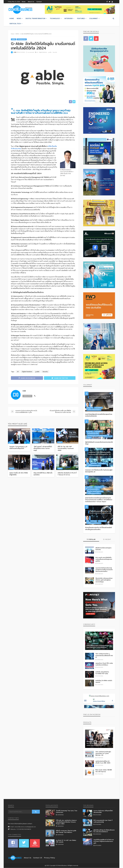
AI (37, 52)
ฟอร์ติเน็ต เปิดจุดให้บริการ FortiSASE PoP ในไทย (102, 673)
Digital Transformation (35, 19)
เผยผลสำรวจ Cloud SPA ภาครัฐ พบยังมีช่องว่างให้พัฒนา (104, 664)
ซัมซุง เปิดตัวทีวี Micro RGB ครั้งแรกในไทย (43, 472)
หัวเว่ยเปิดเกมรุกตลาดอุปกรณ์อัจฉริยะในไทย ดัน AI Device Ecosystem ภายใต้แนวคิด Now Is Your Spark (98, 744)
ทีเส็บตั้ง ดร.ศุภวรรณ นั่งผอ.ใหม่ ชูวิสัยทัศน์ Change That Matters (66, 831)
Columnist (94, 19)
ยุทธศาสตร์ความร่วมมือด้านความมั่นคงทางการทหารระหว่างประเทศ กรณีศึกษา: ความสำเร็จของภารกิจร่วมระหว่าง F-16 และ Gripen (99, 500)
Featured (81, 19)
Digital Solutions (43, 52)
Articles (90, 408)
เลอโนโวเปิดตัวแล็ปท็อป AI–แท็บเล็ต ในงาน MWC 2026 (103, 762)
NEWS (19, 19)
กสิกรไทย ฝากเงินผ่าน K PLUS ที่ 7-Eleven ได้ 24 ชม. (67, 472)
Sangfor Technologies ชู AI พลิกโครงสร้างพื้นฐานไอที (18, 448)
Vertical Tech (15, 24)
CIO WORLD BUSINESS (24, 829)
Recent (107, 539)
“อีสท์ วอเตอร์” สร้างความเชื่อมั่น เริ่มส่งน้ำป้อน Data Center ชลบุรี (43, 448)
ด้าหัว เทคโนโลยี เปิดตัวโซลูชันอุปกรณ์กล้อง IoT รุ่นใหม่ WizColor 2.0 (104, 753)
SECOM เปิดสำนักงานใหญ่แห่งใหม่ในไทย (104, 549)
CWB (15, 52)
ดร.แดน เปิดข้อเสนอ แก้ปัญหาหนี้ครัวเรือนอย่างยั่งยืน (103, 812)
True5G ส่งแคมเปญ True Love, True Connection (65, 812)
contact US (36, 858)
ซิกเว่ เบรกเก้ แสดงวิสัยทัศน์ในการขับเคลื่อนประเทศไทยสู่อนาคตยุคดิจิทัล (103, 559)
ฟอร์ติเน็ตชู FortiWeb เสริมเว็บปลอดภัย (103, 681)
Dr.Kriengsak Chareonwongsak (97, 436)
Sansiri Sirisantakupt (94, 410)
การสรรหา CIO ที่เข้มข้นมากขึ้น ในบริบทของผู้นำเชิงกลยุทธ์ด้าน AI (98, 471)
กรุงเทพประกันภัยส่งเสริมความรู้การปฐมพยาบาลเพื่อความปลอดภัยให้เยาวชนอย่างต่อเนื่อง (104, 570)
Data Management (93, 489)
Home (23, 2)
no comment (31, 52)
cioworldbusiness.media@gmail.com (25, 827)
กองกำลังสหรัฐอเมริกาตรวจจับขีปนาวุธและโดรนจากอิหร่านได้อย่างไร (98, 415)
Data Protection (93, 434)
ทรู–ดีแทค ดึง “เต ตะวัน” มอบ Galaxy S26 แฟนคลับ (65, 841)
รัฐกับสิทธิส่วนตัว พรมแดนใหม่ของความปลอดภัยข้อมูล (99, 443)
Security (55, 52)
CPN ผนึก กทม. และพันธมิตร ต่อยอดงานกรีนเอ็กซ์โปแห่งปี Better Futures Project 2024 (66, 822)
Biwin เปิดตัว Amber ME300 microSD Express (103, 771)
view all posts (27, 396)
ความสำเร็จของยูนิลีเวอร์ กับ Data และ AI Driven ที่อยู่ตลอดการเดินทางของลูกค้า (104, 841)
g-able (50, 52)
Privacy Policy (47, 858)
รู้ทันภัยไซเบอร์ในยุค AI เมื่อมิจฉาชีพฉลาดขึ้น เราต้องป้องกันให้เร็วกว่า (103, 831)
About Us (30, 2)
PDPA (89, 438)
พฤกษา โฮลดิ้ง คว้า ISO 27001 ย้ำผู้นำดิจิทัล (19, 472)
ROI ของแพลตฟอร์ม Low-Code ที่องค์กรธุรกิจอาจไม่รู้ (104, 821)
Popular (91, 539)
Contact (37, 2)
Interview (69, 19)
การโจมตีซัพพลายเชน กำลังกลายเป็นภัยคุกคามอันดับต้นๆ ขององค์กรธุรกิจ (98, 647)
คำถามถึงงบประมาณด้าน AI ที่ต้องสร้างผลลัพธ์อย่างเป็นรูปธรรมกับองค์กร (98, 529)
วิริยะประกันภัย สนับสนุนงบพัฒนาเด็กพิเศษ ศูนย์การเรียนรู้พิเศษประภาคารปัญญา (103, 580)
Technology (55, 19)
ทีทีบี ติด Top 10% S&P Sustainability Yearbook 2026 (66, 448)
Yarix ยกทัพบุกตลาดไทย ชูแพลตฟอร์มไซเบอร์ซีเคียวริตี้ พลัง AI (104, 655)
